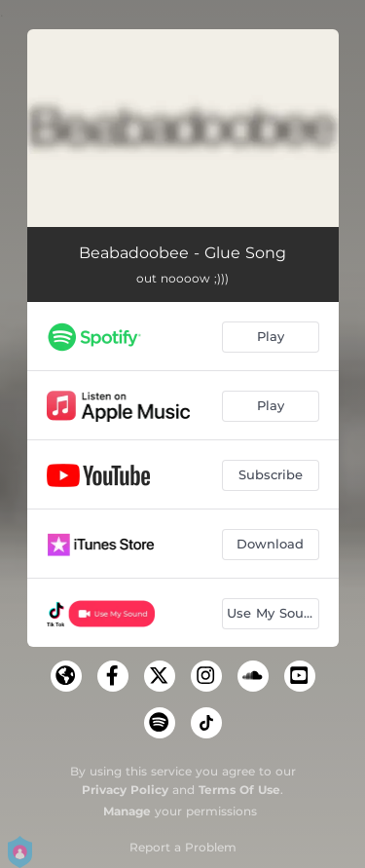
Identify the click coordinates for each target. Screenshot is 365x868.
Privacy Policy (125, 790)
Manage (127, 811)
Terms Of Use (239, 790)
